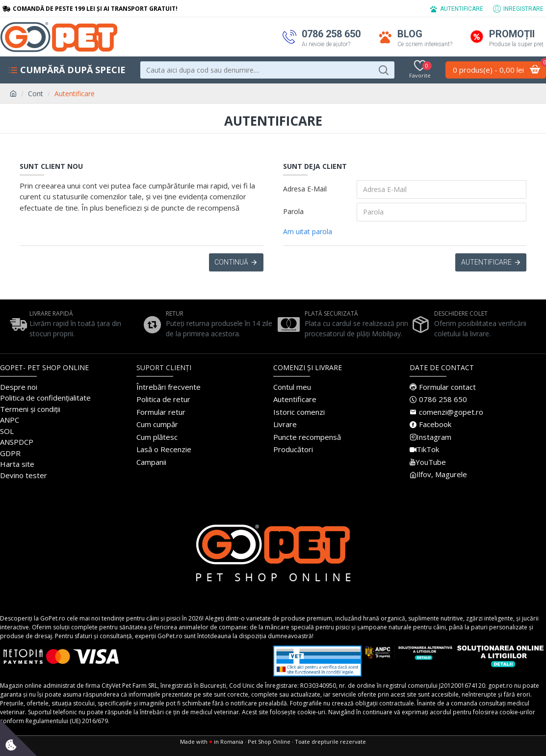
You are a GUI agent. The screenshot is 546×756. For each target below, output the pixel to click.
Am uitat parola (308, 231)
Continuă (231, 263)
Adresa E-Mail (305, 189)
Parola (293, 211)
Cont (36, 94)
